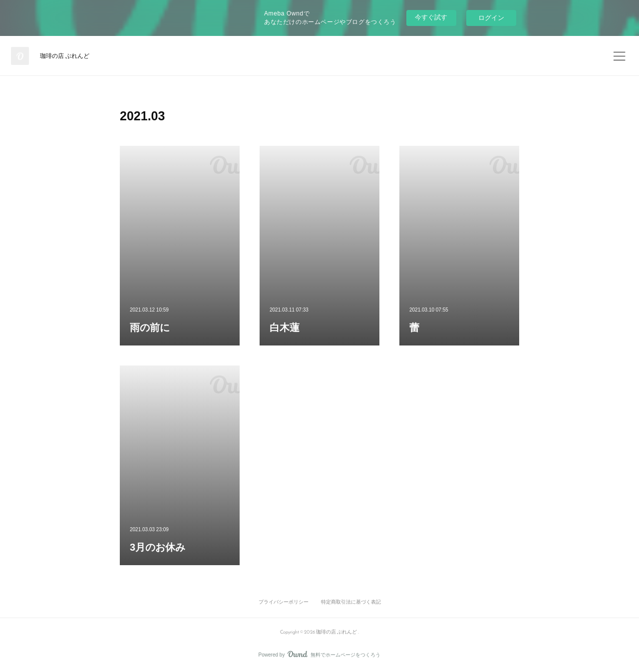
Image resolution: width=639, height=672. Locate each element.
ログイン (491, 18)
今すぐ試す (431, 17)
